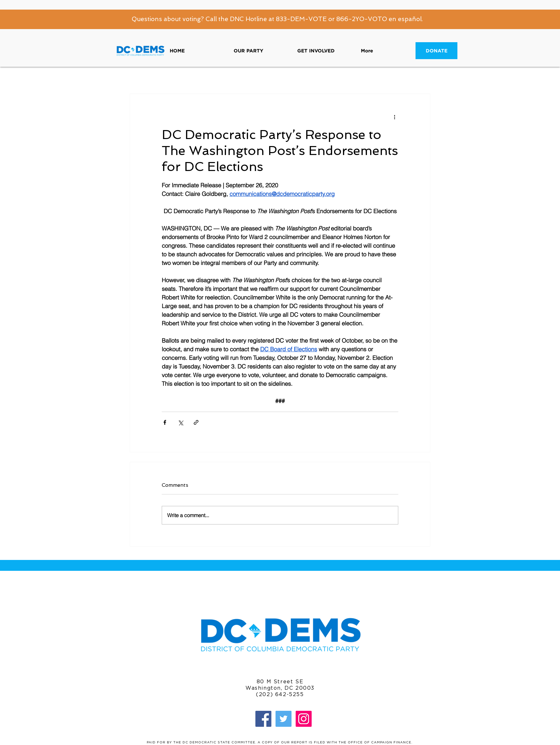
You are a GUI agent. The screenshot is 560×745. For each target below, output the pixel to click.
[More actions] (394, 117)
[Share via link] (196, 422)
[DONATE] (436, 51)
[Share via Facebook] (165, 422)
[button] (261, 51)
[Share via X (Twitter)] (180, 422)
